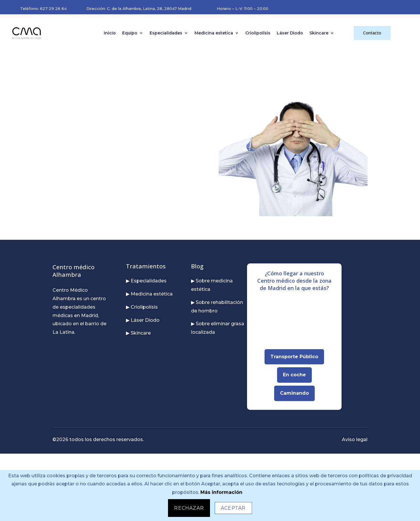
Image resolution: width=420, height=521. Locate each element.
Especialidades (166, 33)
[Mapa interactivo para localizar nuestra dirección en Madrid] (294, 323)
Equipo (130, 33)
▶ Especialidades (146, 281)
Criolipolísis (258, 33)
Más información (221, 492)
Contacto (372, 33)
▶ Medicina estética (149, 294)
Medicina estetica (214, 33)
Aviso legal (355, 439)
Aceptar (233, 508)
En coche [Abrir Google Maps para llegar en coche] (294, 375)
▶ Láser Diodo (143, 320)
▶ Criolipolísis (142, 307)
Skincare (319, 33)
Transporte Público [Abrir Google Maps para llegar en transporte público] (294, 357)
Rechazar (189, 508)
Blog (197, 266)
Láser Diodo (290, 33)
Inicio (110, 33)
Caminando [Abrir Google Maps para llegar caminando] (294, 393)
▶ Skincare (138, 333)
